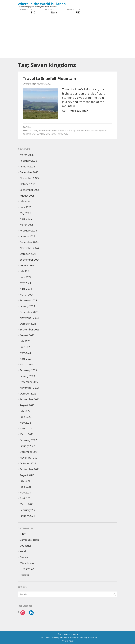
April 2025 (26, 219)
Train (53, 134)
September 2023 (30, 329)
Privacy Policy (68, 641)
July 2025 (25, 201)
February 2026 (28, 161)
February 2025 (28, 231)
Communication (29, 540)
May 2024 (25, 283)
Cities (28, 127)
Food (23, 551)
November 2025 (29, 178)
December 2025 (29, 172)
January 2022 (27, 446)
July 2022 (25, 411)
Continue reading (75, 111)
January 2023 (27, 376)
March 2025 (27, 225)
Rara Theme (70, 638)
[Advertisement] (67, 37)
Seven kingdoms (99, 131)
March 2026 (27, 155)
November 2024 (29, 248)
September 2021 (30, 469)
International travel (48, 131)
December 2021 (29, 452)
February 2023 (28, 370)
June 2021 (25, 487)
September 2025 (30, 190)
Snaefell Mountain (41, 134)
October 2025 (28, 184)
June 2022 (25, 417)
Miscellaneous (28, 563)
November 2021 (29, 458)
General (24, 557)
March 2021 (27, 504)
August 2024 (27, 265)
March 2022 (27, 434)
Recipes (24, 575)
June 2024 (25, 277)
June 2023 (25, 347)
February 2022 (28, 440)
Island (61, 131)
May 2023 (25, 353)
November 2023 (29, 318)
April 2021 (26, 498)
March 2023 (27, 364)
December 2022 (29, 382)
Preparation (27, 569)
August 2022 (27, 405)
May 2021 (25, 492)
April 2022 (26, 428)
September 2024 (30, 260)
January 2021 (27, 516)
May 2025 (25, 213)
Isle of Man (74, 131)
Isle (67, 131)
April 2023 (26, 359)
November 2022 (29, 388)
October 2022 (28, 394)
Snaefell (27, 134)
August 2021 (27, 475)
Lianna (29, 84)
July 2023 (25, 341)
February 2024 (28, 300)
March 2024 (27, 295)
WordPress (92, 638)
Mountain (85, 131)
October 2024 (28, 254)
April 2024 (26, 289)
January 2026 (27, 166)
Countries (26, 546)
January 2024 (27, 306)
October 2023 (28, 324)
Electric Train (31, 131)
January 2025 (27, 236)
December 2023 (29, 312)
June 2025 (25, 207)
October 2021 (28, 463)
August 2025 (27, 196)
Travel (59, 134)
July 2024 (25, 271)
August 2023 (27, 335)
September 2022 (30, 399)
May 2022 (25, 423)
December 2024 (29, 242)
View (66, 134)
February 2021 (28, 510)
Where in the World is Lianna (42, 4)
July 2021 (25, 481)
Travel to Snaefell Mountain (49, 78)
